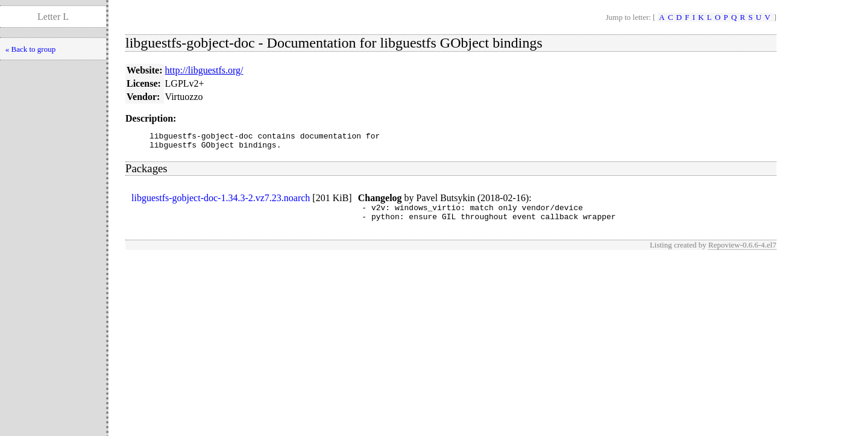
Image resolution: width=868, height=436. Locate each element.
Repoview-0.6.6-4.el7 (742, 252)
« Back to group (30, 49)
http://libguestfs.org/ (204, 70)
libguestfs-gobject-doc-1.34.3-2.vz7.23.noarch (221, 201)
